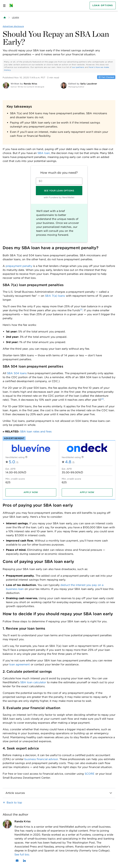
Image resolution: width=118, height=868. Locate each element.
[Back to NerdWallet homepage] (5, 18)
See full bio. (22, 855)
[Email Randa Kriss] (17, 861)
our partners (78, 67)
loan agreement (20, 664)
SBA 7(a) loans (55, 296)
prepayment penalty (19, 266)
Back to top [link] (14, 803)
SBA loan (44, 153)
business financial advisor (41, 759)
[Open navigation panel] (4, 5)
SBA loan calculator (33, 682)
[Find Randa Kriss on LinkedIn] (24, 861)
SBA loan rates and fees (36, 432)
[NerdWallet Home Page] (12, 5)
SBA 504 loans (17, 373)
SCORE (90, 774)
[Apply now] (31, 492)
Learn (15, 17)
